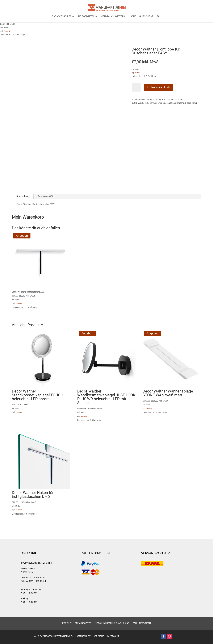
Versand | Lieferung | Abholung (112, 623)
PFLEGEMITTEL (86, 17)
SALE (133, 17)
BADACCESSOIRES (62, 17)
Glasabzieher (191, 103)
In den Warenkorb (158, 87)
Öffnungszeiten (83, 623)
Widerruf (99, 636)
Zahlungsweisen (142, 623)
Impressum (113, 636)
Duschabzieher (170, 103)
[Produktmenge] (136, 87)
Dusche (181, 103)
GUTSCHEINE (146, 17)
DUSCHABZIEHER (140, 103)
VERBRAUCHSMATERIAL (114, 17)
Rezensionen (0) (45, 196)
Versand (7, 31)
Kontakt (67, 623)
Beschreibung (23, 196)
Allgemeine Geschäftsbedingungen (54, 636)
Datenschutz (83, 636)
